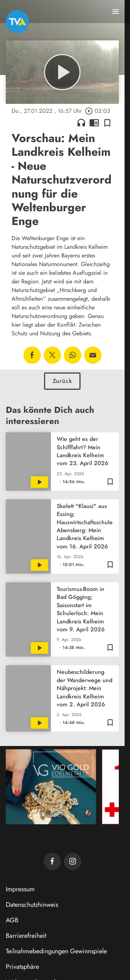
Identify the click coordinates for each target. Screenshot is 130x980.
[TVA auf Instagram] (73, 861)
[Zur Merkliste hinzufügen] (107, 123)
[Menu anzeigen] (116, 12)
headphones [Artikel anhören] (81, 123)
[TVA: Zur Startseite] (17, 22)
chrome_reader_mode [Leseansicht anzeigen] (94, 123)
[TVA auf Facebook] (52, 861)
